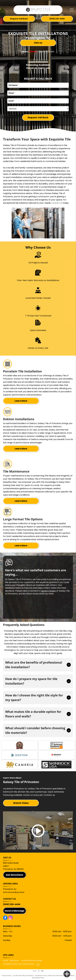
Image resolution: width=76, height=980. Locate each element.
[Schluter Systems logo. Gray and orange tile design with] (56, 745)
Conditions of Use (41, 975)
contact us (57, 203)
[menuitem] (6, 961)
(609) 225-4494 (12, 904)
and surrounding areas (14, 892)
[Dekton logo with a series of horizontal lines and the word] (20, 755)
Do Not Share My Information (23, 975)
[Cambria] (20, 765)
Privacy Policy (6, 975)
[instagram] (10, 918)
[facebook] (5, 918)
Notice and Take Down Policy (58, 975)
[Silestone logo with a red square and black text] (56, 755)
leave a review (48, 591)
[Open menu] (72, 10)
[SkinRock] (56, 765)
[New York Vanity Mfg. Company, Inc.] (20, 745)
